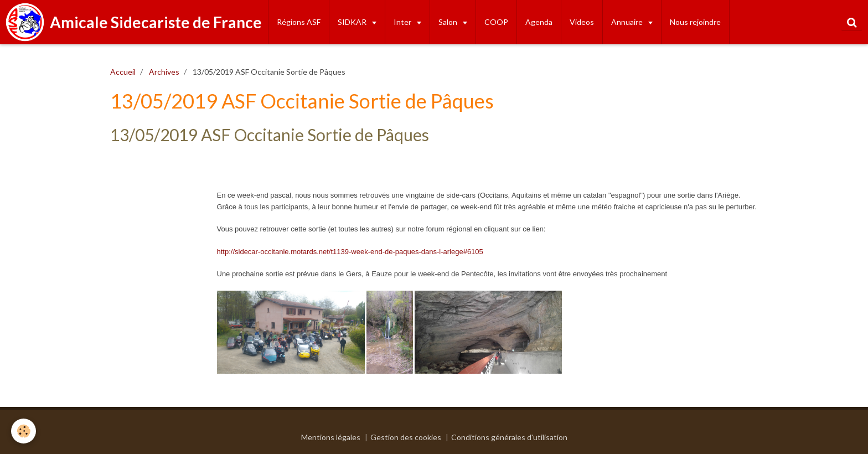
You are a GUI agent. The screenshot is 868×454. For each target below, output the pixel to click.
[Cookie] (24, 431)
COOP (496, 22)
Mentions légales (331, 437)
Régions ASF (299, 22)
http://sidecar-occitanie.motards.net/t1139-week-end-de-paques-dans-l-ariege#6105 (350, 252)
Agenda (539, 22)
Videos (582, 22)
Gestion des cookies (406, 437)
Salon (449, 22)
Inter (403, 22)
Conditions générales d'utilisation (509, 437)
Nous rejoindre (695, 22)
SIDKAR (353, 22)
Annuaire (628, 22)
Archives (164, 72)
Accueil (123, 72)
